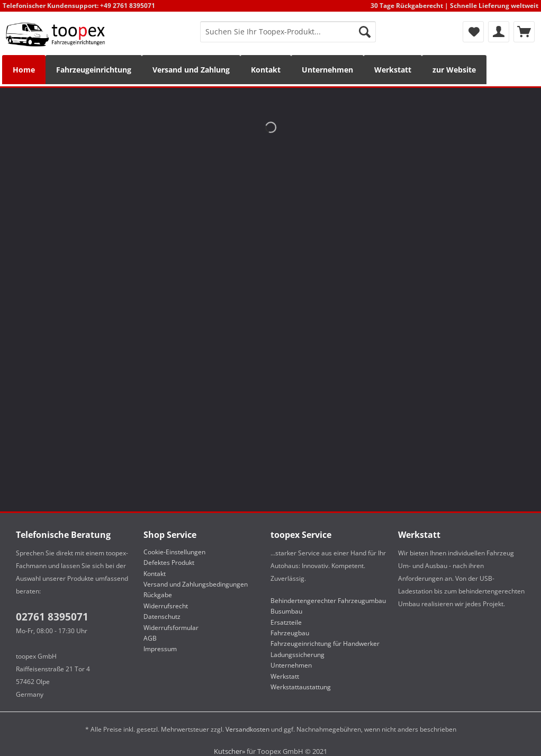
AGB (150, 638)
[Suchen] (365, 32)
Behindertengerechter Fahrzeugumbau (328, 601)
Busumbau (286, 611)
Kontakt (155, 574)
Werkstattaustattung (301, 687)
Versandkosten (247, 729)
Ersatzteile (286, 622)
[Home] (24, 70)
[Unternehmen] (327, 70)
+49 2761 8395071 (128, 6)
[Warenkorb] (524, 32)
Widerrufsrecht (166, 606)
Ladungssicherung (297, 655)
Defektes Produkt (169, 562)
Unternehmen (291, 665)
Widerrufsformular (171, 628)
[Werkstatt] (393, 70)
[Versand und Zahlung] (191, 70)
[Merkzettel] (473, 32)
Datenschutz (162, 616)
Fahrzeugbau (290, 633)
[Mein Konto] (499, 32)
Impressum (160, 649)
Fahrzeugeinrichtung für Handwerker (325, 643)
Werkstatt (285, 676)
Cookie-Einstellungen (174, 552)
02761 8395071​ (52, 617)
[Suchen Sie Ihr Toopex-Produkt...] (288, 32)
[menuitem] (288, 37)
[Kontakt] (266, 70)
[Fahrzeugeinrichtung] (94, 70)
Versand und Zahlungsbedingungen (196, 584)
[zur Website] (454, 70)
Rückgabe (158, 595)
